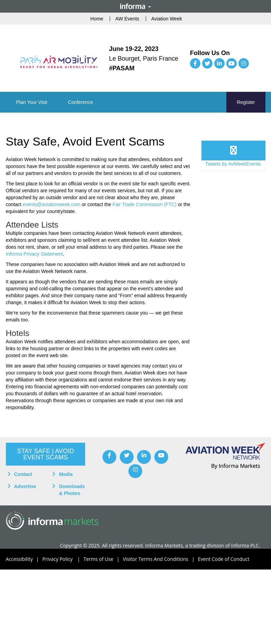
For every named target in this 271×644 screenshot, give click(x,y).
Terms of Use (103, 559)
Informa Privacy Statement (34, 254)
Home (97, 19)
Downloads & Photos (72, 490)
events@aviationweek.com (52, 204)
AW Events (127, 19)
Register (246, 102)
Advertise (25, 486)
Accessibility (24, 559)
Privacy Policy (63, 559)
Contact (23, 474)
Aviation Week (167, 19)
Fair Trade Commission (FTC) (144, 204)
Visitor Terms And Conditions (160, 559)
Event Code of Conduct (224, 559)
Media (66, 474)
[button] (32, 102)
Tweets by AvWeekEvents (233, 164)
